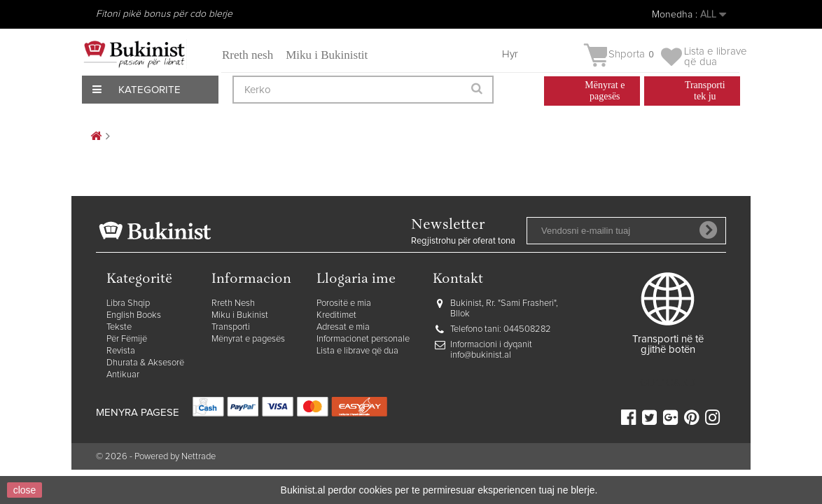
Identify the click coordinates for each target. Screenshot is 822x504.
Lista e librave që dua (357, 351)
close (25, 490)
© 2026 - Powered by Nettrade (156, 457)
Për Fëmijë (127, 339)
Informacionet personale (363, 339)
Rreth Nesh (233, 303)
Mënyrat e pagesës (248, 339)
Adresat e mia (343, 327)
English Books (134, 315)
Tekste (119, 327)
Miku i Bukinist (240, 315)
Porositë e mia (344, 303)
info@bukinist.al (481, 355)
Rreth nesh (248, 55)
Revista (121, 351)
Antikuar (123, 375)
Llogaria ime (356, 280)
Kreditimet (336, 315)
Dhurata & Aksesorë (145, 363)
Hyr (510, 54)
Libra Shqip (128, 303)
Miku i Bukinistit (327, 55)
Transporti (231, 327)
